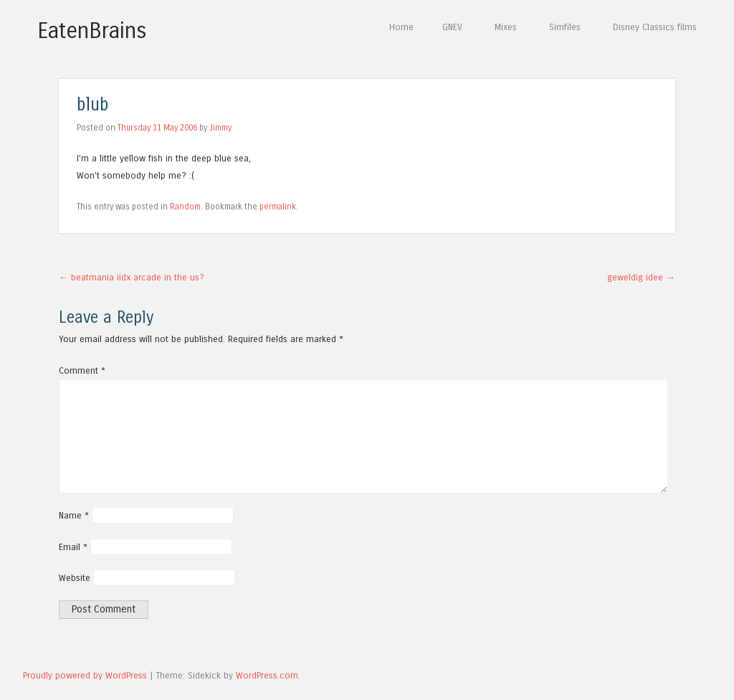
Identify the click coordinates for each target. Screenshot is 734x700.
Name (74, 515)
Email (73, 547)
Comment (82, 370)
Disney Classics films (655, 27)
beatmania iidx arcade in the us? (132, 277)
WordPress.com (267, 675)
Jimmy (220, 128)
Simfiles (565, 27)
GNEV (452, 27)
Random (185, 207)
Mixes (506, 27)
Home (401, 27)
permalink (278, 207)
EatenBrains (92, 31)
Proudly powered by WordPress (85, 675)
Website (75, 578)
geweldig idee (641, 277)
